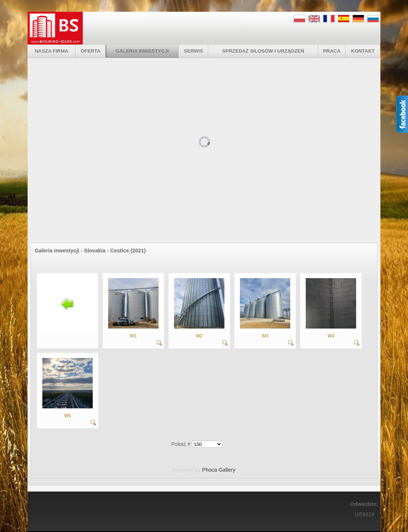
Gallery (227, 470)
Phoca (210, 470)
